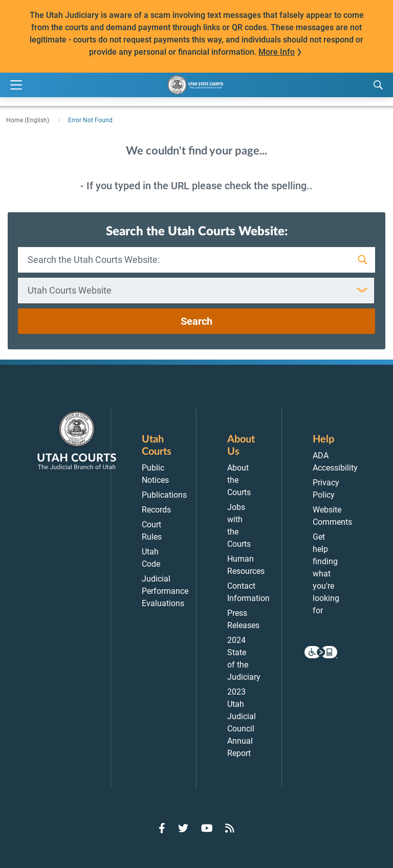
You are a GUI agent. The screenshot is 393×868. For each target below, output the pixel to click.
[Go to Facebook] (162, 828)
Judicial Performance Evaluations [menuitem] (165, 591)
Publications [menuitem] (164, 495)
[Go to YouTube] (207, 828)
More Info (277, 52)
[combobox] (196, 291)
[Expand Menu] (16, 85)
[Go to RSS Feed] (230, 828)
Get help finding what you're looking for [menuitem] (326, 574)
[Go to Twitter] (183, 828)
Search (196, 321)
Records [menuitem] (156, 510)
